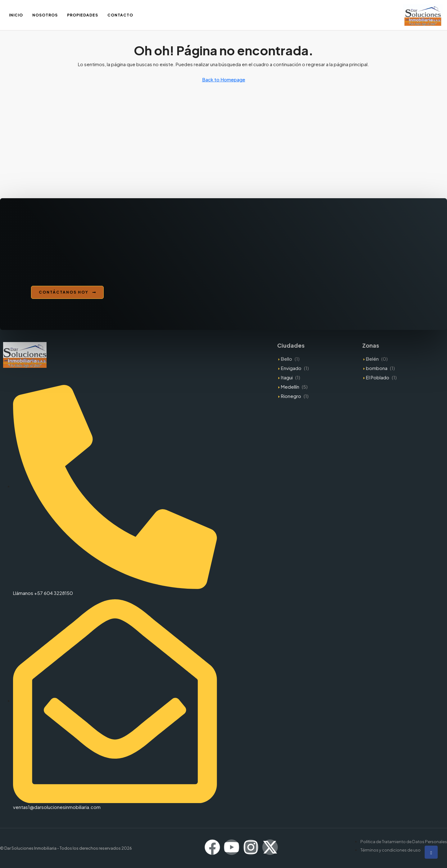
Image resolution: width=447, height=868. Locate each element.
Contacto (120, 15)
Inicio (16, 15)
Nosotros (45, 15)
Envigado (291, 368)
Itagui (287, 377)
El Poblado (378, 377)
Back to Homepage (224, 79)
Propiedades (83, 15)
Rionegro (291, 396)
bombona (377, 368)
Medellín (290, 387)
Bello (287, 359)
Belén (372, 359)
